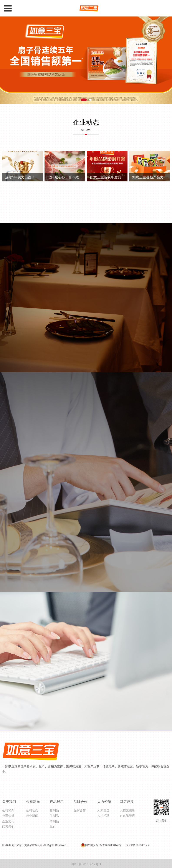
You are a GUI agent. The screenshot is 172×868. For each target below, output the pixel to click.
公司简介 (8, 810)
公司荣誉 (8, 816)
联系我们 (8, 827)
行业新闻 (32, 816)
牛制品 (54, 816)
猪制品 (54, 810)
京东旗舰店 (127, 816)
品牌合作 (80, 810)
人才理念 (103, 810)
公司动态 (32, 810)
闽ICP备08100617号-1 (86, 864)
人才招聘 (103, 816)
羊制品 (54, 821)
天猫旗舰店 (127, 810)
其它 (53, 827)
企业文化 (8, 821)
